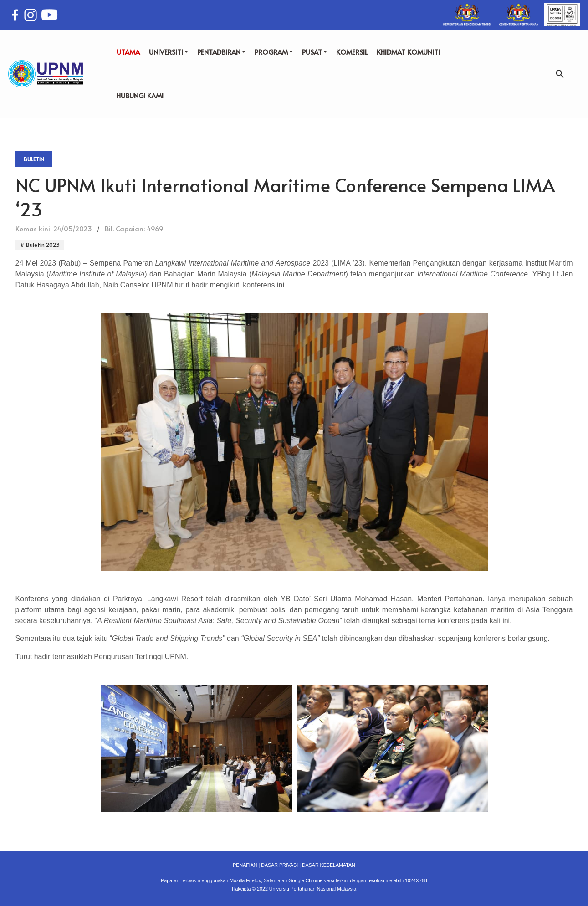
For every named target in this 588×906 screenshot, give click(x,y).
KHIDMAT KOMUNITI (408, 52)
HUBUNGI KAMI (140, 95)
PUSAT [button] (314, 52)
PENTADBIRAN (221, 52)
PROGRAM (274, 52)
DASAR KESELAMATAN (329, 865)
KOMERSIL (352, 52)
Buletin (34, 159)
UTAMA (128, 52)
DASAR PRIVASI (279, 865)
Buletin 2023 (42, 245)
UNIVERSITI (169, 52)
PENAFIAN (245, 865)
